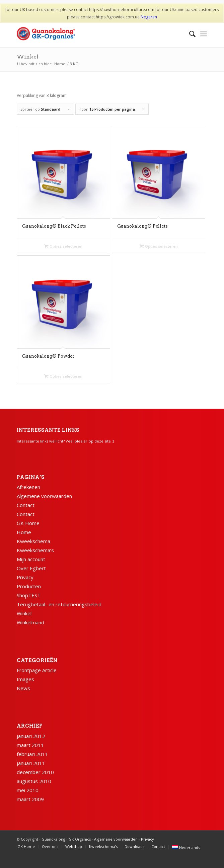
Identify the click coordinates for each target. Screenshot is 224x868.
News (23, 688)
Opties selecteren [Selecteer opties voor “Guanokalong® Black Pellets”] (63, 246)
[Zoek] (189, 34)
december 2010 (35, 772)
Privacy (25, 577)
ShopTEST (29, 595)
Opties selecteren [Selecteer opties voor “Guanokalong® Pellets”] (159, 246)
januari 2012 (31, 736)
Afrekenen (28, 487)
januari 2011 (31, 763)
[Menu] (204, 34)
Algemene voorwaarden (44, 496)
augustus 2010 (34, 781)
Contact (26, 505)
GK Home (28, 523)
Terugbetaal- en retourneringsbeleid (59, 604)
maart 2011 (30, 745)
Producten (29, 586)
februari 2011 (32, 754)
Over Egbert (31, 568)
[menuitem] (189, 34)
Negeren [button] (149, 17)
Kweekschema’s (35, 550)
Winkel (28, 57)
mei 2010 (28, 790)
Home (24, 532)
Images (25, 679)
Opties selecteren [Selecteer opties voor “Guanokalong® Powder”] (63, 376)
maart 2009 (30, 799)
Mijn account (31, 559)
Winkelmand (30, 622)
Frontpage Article (37, 670)
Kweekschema (33, 541)
